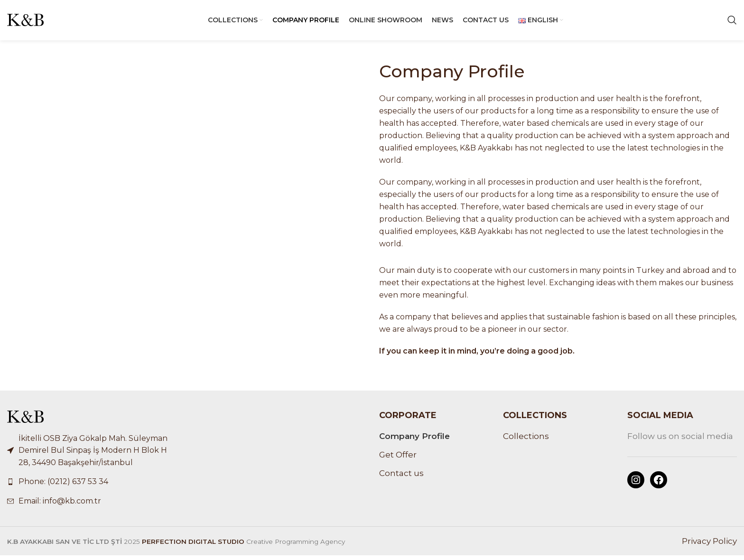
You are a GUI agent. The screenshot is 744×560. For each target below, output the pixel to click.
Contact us (401, 478)
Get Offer (398, 459)
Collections (526, 441)
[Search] (732, 23)
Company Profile (414, 441)
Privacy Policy (709, 546)
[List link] (93, 487)
